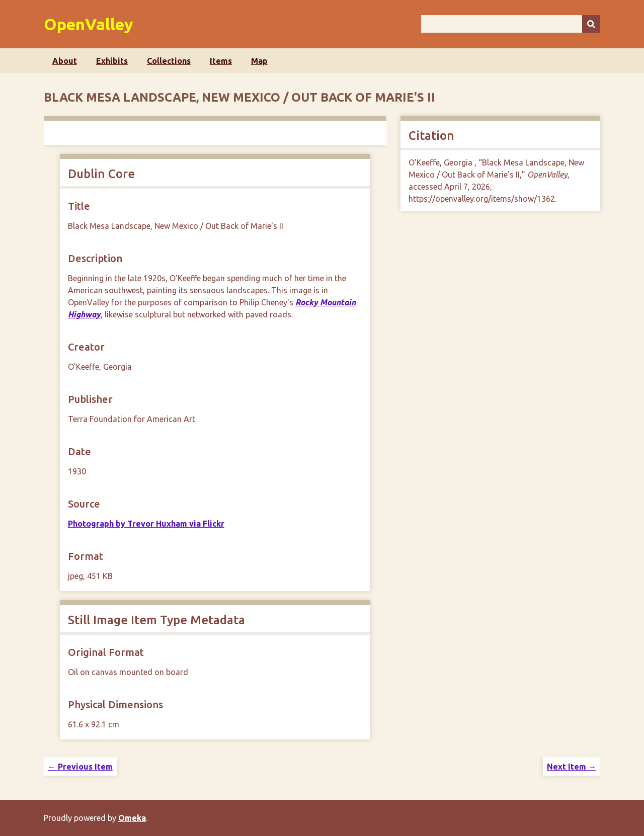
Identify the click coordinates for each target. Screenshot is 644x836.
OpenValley (89, 24)
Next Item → (572, 767)
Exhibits (112, 61)
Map (259, 61)
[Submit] (591, 24)
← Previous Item (80, 767)
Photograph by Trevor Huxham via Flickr (146, 524)
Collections (169, 61)
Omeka (132, 818)
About (65, 61)
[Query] (511, 24)
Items (221, 61)
